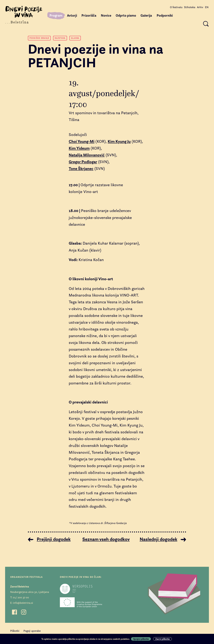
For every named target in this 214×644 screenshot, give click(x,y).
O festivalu (176, 7)
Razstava (60, 38)
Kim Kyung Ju (119, 141)
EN (207, 7)
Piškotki (15, 631)
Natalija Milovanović (87, 155)
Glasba (75, 38)
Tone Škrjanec (81, 169)
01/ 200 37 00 (21, 597)
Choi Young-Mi (82, 141)
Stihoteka (190, 7)
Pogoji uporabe (32, 631)
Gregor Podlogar (83, 162)
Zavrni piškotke (162, 639)
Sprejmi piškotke (141, 639)
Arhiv (200, 7)
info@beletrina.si (23, 603)
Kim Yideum (79, 148)
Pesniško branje (39, 38)
